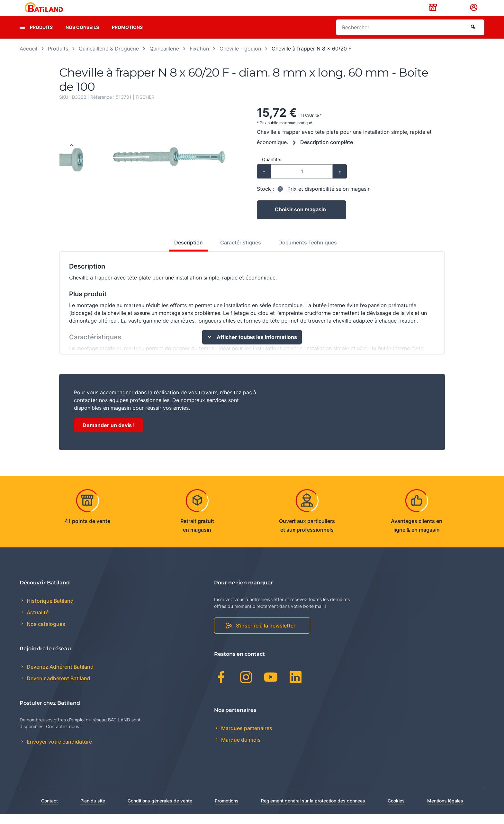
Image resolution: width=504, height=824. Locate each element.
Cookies (396, 811)
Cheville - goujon (240, 59)
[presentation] (22, 37)
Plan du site (93, 811)
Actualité (37, 623)
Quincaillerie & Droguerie (109, 59)
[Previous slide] (71, 156)
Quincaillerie (164, 59)
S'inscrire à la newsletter (266, 636)
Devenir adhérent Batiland (58, 689)
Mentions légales (445, 811)
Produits (41, 37)
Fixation (199, 59)
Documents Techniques (308, 252)
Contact (50, 811)
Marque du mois (240, 750)
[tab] (185, 255)
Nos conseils (82, 37)
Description (189, 252)
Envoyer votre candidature (59, 752)
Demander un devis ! (109, 435)
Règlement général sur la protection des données (313, 811)
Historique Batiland (50, 611)
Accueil (28, 59)
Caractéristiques (241, 252)
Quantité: (272, 169)
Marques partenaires (246, 738)
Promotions (127, 37)
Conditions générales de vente (160, 811)
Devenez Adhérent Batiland (59, 677)
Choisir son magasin (301, 220)
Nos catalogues (45, 634)
